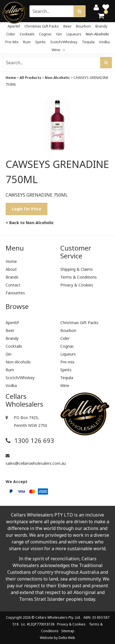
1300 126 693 (30, 441)
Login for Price (27, 209)
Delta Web (67, 638)
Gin (59, 34)
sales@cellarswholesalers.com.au (30, 460)
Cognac (45, 34)
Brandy (101, 26)
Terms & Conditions (79, 277)
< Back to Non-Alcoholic (30, 223)
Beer (67, 26)
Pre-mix (12, 42)
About (11, 269)
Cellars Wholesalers (51, 617)
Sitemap (68, 631)
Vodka (104, 42)
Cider (11, 34)
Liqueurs (74, 34)
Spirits (40, 42)
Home (11, 78)
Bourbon (83, 26)
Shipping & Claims (77, 269)
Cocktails (27, 34)
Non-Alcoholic (97, 34)
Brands (12, 277)
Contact (13, 285)
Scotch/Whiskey (64, 42)
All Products (30, 78)
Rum (27, 42)
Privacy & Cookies (77, 285)
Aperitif (14, 26)
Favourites (15, 293)
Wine (58, 50)
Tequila (88, 42)
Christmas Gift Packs (42, 26)
